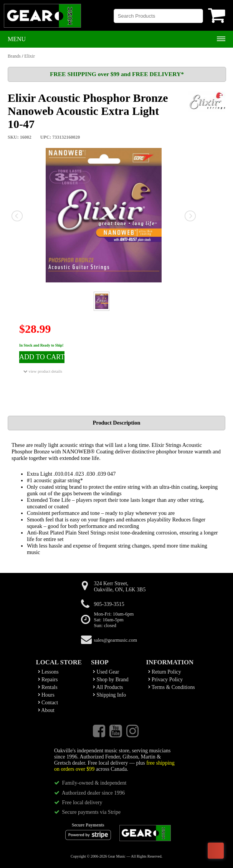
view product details (43, 371)
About (46, 710)
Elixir (29, 56)
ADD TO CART (42, 357)
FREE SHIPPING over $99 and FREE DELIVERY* (117, 74)
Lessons (48, 672)
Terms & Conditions (172, 687)
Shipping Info (109, 695)
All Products (108, 687)
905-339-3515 (109, 604)
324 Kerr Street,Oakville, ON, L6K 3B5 (120, 587)
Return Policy (165, 672)
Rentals (48, 687)
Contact (48, 703)
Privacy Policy (166, 680)
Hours (46, 695)
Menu (17, 39)
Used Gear (106, 672)
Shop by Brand (111, 680)
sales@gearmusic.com (116, 640)
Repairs (48, 680)
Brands (14, 56)
